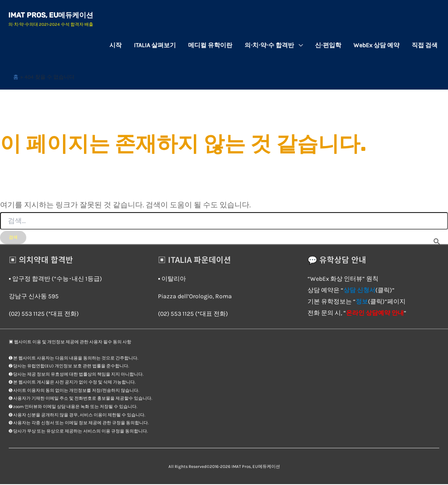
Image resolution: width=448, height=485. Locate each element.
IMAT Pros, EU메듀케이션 (51, 16)
